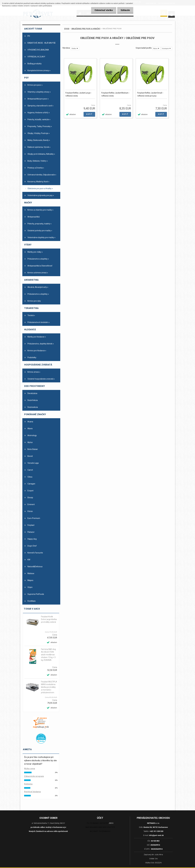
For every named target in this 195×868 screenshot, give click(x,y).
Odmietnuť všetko (104, 10)
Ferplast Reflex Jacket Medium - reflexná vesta (116, 94)
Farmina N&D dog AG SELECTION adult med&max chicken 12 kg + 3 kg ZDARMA (48, 655)
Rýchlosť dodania (32, 792)
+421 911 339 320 (156, 831)
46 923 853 (155, 841)
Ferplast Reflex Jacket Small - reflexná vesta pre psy (150, 94)
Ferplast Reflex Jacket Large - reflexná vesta (79, 94)
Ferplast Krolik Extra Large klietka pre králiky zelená (49, 619)
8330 (111, 823)
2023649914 (155, 845)
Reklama (28, 784)
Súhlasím (125, 10)
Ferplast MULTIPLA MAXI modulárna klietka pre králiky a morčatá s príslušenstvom (49, 687)
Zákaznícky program (34, 776)
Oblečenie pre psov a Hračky (86, 29)
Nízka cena (30, 769)
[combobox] (156, 48)
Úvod (67, 29)
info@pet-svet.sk (156, 835)
